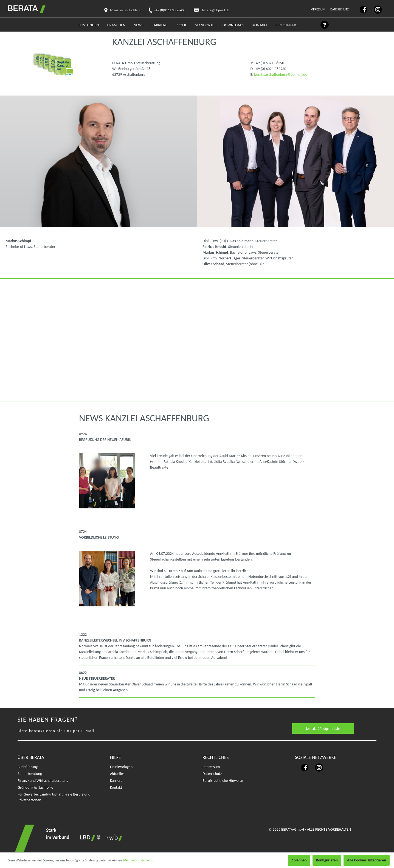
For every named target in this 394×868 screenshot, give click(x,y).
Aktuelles (117, 774)
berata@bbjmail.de (323, 728)
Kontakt (116, 787)
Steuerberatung (30, 774)
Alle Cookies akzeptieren (367, 860)
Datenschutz (340, 9)
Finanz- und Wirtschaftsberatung (43, 781)
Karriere (116, 781)
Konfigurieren (327, 860)
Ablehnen (299, 860)
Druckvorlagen (121, 767)
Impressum (318, 9)
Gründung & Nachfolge (35, 787)
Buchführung (28, 767)
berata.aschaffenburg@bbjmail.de (281, 75)
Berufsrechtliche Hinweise (223, 781)
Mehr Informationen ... (138, 860)
